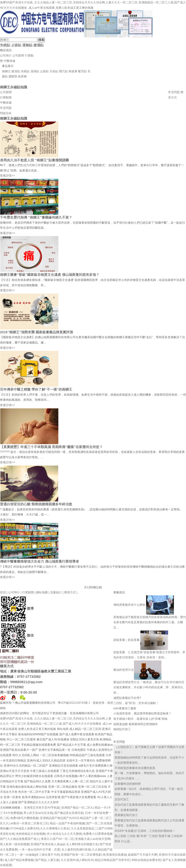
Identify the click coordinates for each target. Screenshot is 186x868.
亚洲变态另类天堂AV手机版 (42, 808)
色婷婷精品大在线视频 (31, 834)
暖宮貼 (82, 71)
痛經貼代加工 (122, 729)
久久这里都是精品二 (84, 828)
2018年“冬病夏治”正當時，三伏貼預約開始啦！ (145, 831)
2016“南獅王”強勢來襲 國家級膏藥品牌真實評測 (36, 332)
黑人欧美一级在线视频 (15, 844)
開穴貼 (63, 71)
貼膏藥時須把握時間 (128, 784)
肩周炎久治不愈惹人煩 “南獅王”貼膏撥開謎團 (34, 160)
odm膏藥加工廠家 (125, 708)
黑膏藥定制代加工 (126, 815)
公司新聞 (18, 56)
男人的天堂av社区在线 (38, 813)
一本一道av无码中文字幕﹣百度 (39, 850)
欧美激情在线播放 (115, 855)
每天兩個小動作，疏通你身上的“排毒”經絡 (140, 719)
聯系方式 (70, 592)
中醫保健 (9, 61)
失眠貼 (5, 45)
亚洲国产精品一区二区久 (77, 808)
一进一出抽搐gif (27, 855)
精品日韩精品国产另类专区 (112, 860)
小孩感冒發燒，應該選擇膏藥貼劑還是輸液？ (142, 713)
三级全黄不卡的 (49, 855)
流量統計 (56, 592)
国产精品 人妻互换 (47, 860)
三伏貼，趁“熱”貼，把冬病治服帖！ (136, 703)
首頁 (3, 592)
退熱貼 (27, 45)
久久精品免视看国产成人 (23, 839)
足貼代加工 (122, 799)
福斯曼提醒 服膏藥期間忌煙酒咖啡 (136, 724)
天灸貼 (54, 71)
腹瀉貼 (39, 45)
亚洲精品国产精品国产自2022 (59, 818)
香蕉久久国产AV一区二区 (57, 839)
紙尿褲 (22, 76)
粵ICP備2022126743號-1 (74, 703)
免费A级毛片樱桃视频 (24, 818)
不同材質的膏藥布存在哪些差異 (135, 768)
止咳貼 (16, 45)
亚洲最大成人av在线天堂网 (93, 839)
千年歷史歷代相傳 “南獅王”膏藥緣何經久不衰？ (36, 217)
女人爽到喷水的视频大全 (82, 844)
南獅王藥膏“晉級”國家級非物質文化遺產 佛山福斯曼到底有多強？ (50, 275)
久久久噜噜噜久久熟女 (55, 828)
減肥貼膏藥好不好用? (127, 698)
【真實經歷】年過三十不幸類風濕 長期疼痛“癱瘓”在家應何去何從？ (51, 447)
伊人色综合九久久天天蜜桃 (64, 834)
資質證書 (174, 87)
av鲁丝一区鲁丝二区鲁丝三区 (29, 823)
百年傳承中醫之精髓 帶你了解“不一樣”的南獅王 (36, 389)
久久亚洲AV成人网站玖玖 (77, 860)
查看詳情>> (8, 176)
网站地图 (63, 729)
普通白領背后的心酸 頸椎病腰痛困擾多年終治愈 (36, 504)
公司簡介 (6, 56)
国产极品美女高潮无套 (69, 813)
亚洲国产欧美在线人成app (47, 844)
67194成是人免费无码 (24, 828)
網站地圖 (42, 592)
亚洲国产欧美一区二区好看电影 (81, 855)
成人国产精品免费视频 (19, 860)
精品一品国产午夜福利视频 (67, 823)
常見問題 (174, 92)
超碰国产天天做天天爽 (142, 855)
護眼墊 (13, 76)
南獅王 (6, 71)
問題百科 (6, 113)
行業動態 (6, 98)
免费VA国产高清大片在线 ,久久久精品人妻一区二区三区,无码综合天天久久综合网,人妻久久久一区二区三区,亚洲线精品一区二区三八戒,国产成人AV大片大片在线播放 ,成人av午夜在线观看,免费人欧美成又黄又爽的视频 (56, 724)
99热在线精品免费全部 (146, 860)
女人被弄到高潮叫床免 (76, 850)
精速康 (73, 71)
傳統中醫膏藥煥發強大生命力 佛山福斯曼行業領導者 (39, 561)
